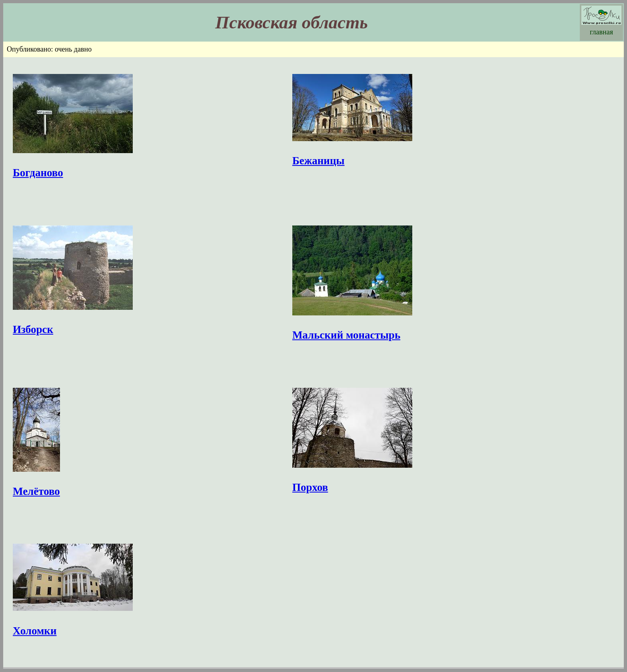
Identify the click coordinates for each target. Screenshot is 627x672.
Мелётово (36, 491)
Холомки (35, 631)
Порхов (310, 487)
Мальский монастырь (346, 335)
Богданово (38, 173)
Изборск (33, 329)
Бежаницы (318, 161)
